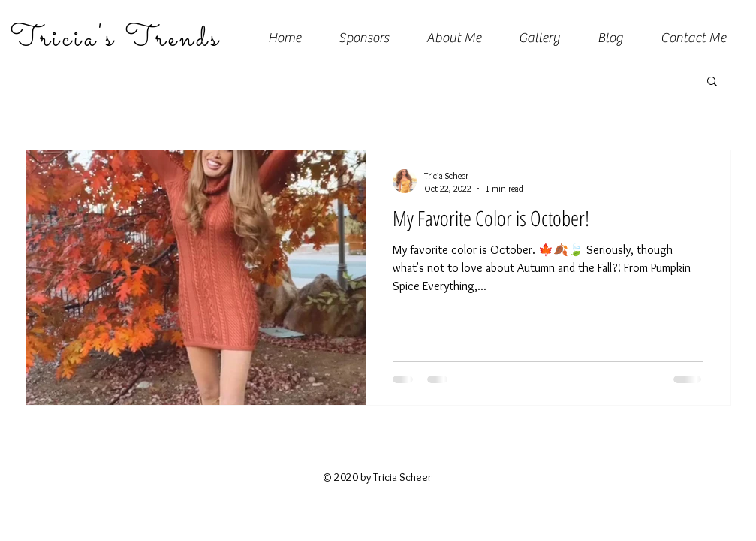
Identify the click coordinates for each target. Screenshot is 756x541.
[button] (712, 82)
